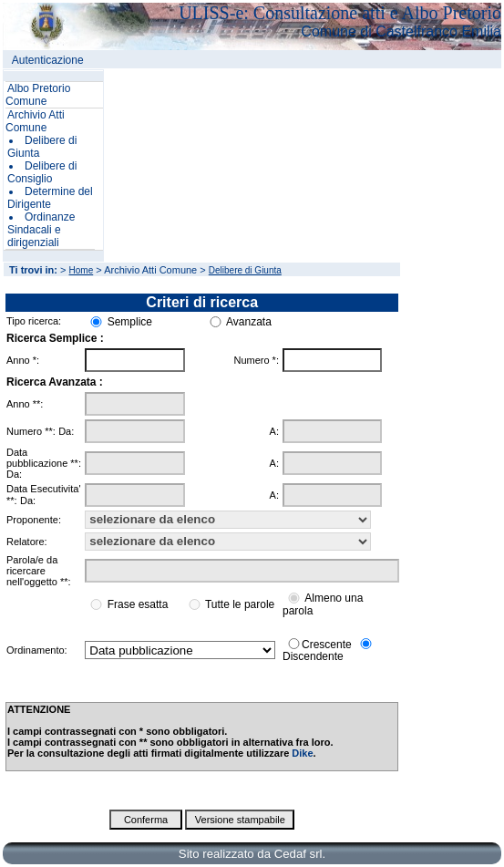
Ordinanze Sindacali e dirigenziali (41, 230)
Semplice (130, 322)
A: (274, 431)
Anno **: (25, 404)
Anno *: (23, 360)
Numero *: (256, 360)
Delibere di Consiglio (42, 172)
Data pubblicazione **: (44, 458)
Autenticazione (48, 60)
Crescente (327, 644)
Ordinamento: (37, 650)
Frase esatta (138, 604)
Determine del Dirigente (50, 198)
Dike (302, 753)
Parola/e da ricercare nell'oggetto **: (39, 571)
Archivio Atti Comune (35, 121)
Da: (66, 431)
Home (82, 270)
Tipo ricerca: (34, 321)
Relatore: (27, 542)
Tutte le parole (240, 604)
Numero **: (31, 431)
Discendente (313, 656)
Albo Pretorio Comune (38, 95)
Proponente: (34, 520)
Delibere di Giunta (245, 270)
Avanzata (249, 322)
